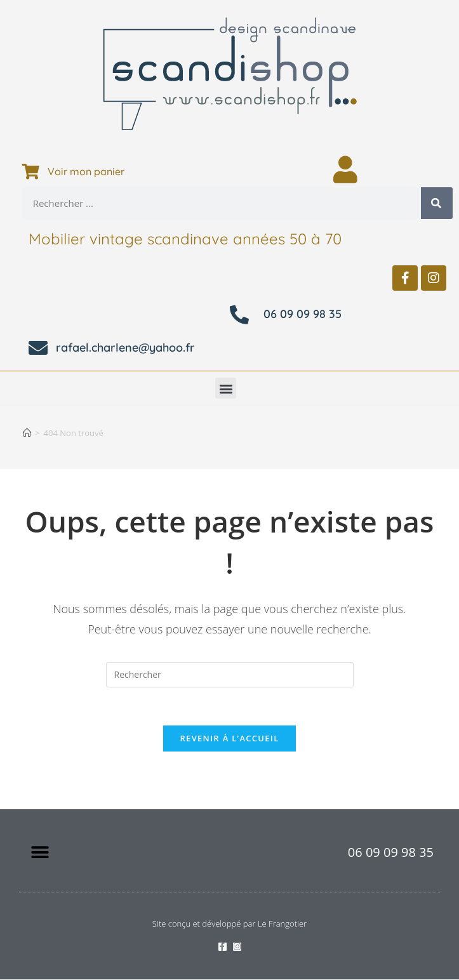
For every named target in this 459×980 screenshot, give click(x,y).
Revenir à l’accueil (229, 739)
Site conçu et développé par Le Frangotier (229, 924)
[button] (226, 388)
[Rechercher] (437, 203)
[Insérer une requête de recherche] (230, 675)
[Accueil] (27, 433)
